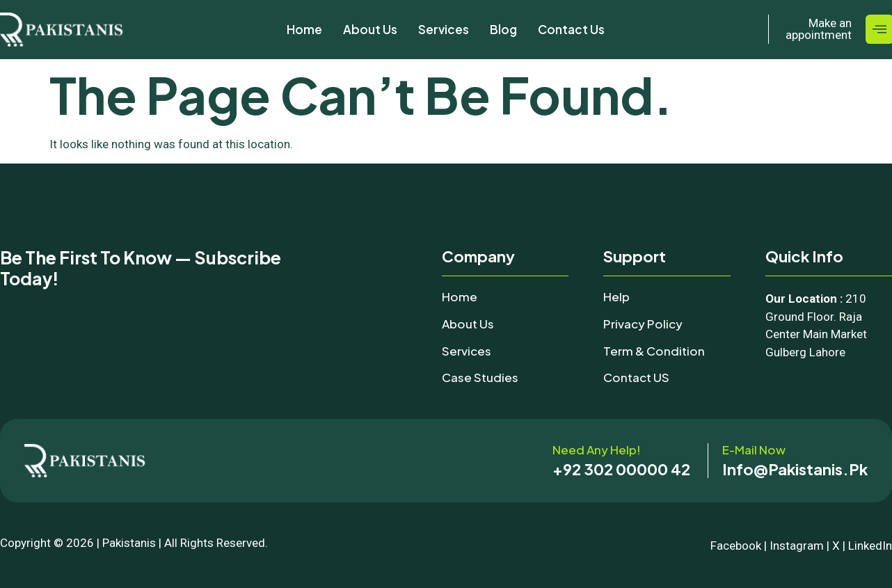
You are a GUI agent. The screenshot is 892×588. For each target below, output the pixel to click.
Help (616, 296)
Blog (503, 29)
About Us (370, 29)
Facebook (736, 546)
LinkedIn (870, 546)
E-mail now (754, 450)
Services (444, 29)
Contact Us (571, 29)
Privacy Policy (643, 324)
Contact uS (636, 377)
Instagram (797, 546)
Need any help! (597, 450)
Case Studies (480, 377)
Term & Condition (654, 351)
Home (304, 29)
